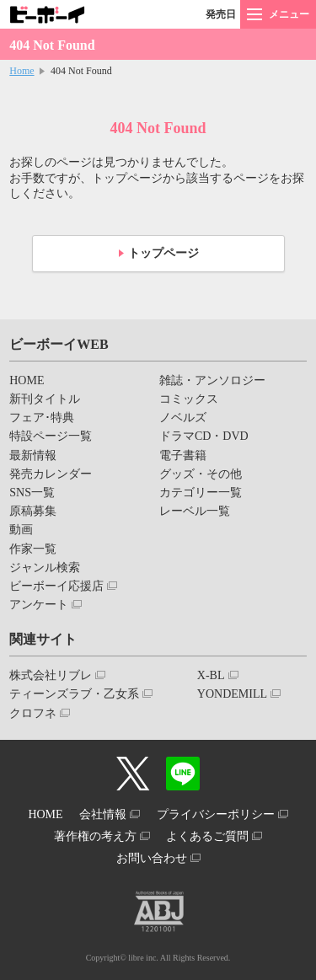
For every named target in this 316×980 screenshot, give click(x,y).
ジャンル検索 (45, 568)
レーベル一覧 (195, 511)
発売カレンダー (51, 474)
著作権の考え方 (95, 836)
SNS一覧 (32, 493)
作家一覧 (33, 549)
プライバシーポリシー (216, 814)
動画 (21, 530)
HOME (27, 380)
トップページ (163, 253)
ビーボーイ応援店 (56, 586)
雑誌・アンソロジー (212, 380)
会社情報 (103, 814)
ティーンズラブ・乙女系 (74, 694)
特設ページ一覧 (51, 436)
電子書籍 (183, 455)
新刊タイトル (45, 399)
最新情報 (33, 455)
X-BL (211, 675)
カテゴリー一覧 (201, 493)
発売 (221, 14)
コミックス (189, 399)
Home (21, 71)
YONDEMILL (232, 694)
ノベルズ (183, 418)
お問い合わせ (152, 858)
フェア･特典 (42, 418)
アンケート (39, 605)
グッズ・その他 (201, 474)
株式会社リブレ (51, 675)
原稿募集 (33, 511)
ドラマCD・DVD (204, 436)
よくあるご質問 (207, 836)
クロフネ (33, 713)
